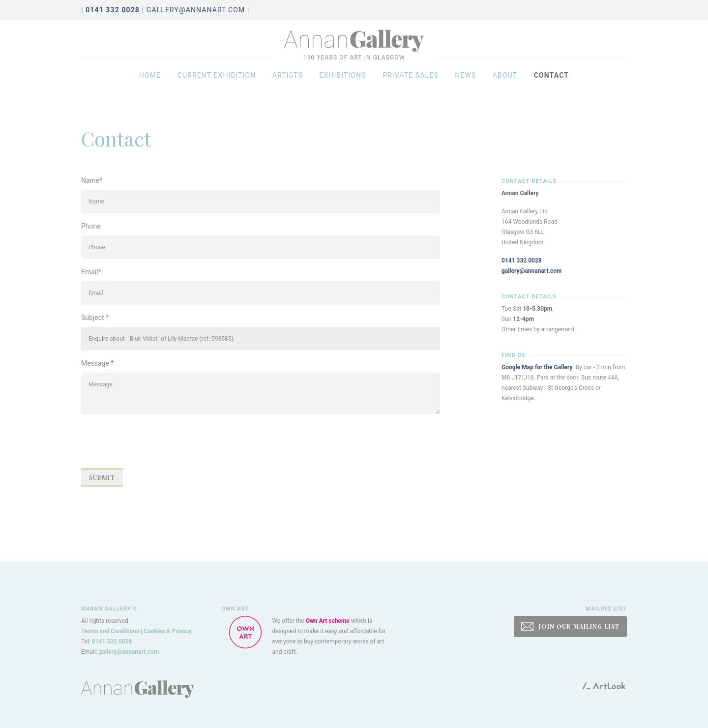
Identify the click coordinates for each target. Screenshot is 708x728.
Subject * (95, 318)
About (505, 85)
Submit (102, 477)
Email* (91, 272)
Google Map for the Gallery (537, 367)
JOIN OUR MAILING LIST (570, 626)
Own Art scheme (328, 621)
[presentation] (156, 441)
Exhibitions (342, 85)
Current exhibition (217, 85)
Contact (551, 85)
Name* (92, 180)
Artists (288, 85)
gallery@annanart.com (196, 10)
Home (150, 85)
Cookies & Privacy (168, 631)
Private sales (411, 85)
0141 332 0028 (522, 261)
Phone (91, 226)
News (465, 85)
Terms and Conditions (110, 631)
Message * (98, 363)
